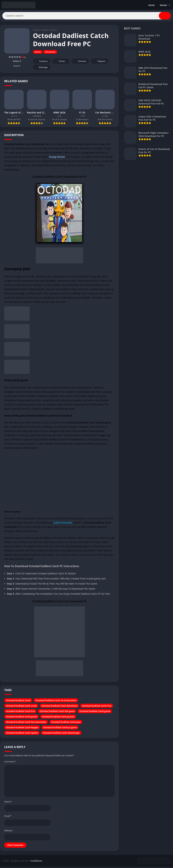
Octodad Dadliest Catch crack (21, 707)
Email (8, 817)
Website (8, 832)
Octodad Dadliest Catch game (95, 712)
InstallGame (36, 862)
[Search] (86, 16)
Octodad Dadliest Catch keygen (22, 729)
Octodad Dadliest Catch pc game (60, 729)
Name (8, 803)
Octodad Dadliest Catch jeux (66, 723)
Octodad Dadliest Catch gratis (22, 718)
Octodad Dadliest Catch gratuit (58, 718)
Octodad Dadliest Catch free (97, 707)
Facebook (41, 62)
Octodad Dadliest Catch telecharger (61, 734)
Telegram (99, 62)
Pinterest (80, 62)
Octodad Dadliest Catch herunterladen (26, 723)
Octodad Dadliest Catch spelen (22, 734)
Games (163, 5)
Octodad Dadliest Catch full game (57, 712)
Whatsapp (41, 69)
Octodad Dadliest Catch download (59, 707)
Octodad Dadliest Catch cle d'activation (56, 701)
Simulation (50, 53)
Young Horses (57, 158)
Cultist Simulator (63, 524)
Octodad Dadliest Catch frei (20, 712)
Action (54, 31)
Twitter (60, 62)
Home (151, 5)
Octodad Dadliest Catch (18, 701)
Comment (10, 763)
